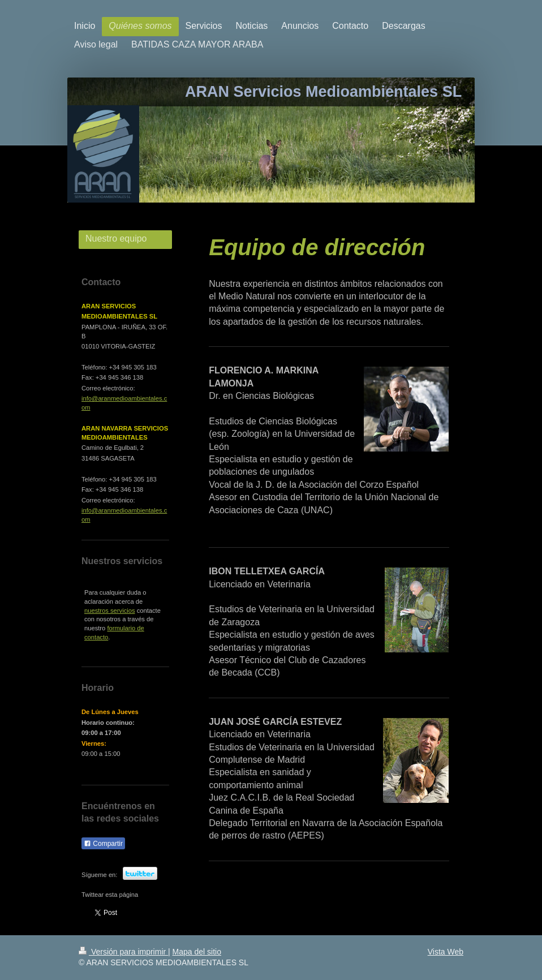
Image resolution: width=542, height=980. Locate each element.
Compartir (103, 844)
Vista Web (446, 952)
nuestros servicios (110, 611)
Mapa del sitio (197, 952)
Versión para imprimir (123, 952)
